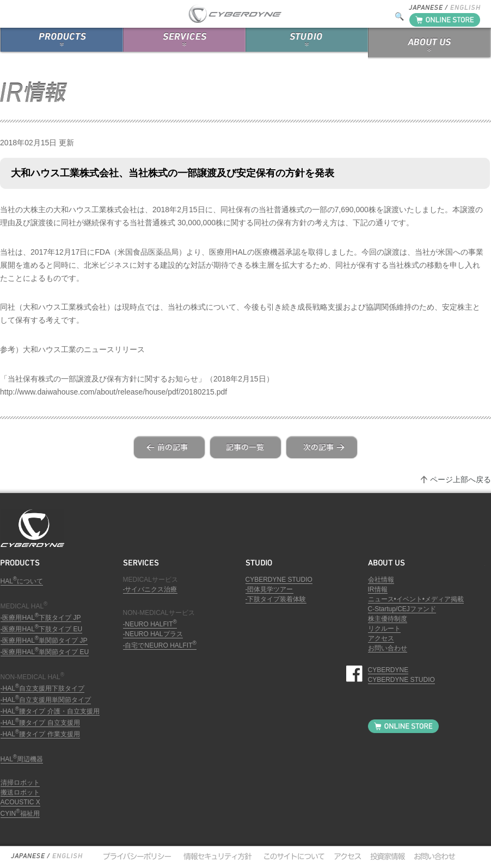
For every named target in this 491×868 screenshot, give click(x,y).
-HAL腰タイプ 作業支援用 (40, 734)
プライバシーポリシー (137, 856)
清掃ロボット (20, 783)
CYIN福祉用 (20, 814)
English (67, 856)
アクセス (381, 638)
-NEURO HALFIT (150, 624)
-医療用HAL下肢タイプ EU (42, 629)
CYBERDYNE (388, 670)
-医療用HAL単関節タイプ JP (44, 641)
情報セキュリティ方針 (217, 856)
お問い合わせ (388, 648)
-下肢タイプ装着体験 (276, 599)
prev (169, 447)
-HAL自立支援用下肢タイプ (43, 688)
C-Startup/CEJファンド (402, 609)
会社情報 (381, 580)
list (245, 447)
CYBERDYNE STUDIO (279, 580)
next (322, 447)
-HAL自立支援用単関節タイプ (46, 700)
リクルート (384, 629)
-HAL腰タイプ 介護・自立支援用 (50, 711)
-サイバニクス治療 (150, 589)
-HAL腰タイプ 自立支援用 (40, 723)
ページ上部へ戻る (461, 479)
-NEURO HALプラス (153, 634)
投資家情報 (386, 856)
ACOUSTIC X (20, 802)
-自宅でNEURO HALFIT (160, 645)
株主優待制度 (388, 619)
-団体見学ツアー (269, 589)
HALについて (22, 581)
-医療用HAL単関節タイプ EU (45, 652)
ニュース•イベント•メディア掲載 (416, 599)
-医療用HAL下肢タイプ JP (41, 618)
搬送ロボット (20, 792)
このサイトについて (291, 856)
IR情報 (378, 589)
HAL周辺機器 (22, 759)
